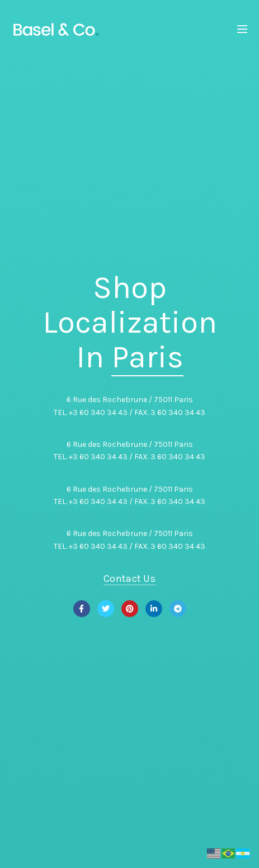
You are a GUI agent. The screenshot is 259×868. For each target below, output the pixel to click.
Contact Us (129, 578)
